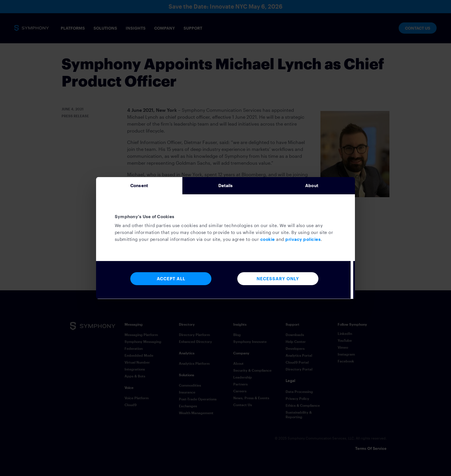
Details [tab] (226, 186)
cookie (268, 241)
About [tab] (312, 186)
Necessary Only (278, 281)
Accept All (171, 281)
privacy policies (303, 241)
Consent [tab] (139, 186)
